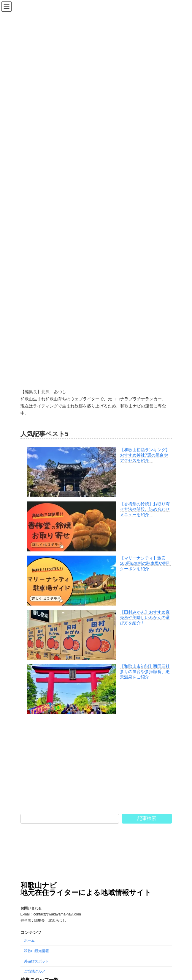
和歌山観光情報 (37, 951)
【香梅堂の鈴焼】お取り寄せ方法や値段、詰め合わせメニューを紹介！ (145, 509)
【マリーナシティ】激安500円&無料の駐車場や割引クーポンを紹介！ (146, 563)
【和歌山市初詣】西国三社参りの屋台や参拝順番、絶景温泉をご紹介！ (145, 672)
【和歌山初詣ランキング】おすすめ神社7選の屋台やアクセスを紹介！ (145, 455)
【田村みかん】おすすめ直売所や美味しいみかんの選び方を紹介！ (145, 617)
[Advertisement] (96, 764)
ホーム (29, 940)
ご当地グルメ (35, 971)
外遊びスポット (37, 961)
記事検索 (147, 818)
